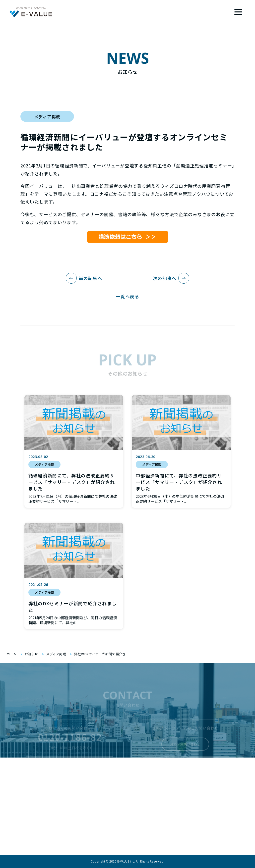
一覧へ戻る (127, 296)
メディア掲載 (47, 117)
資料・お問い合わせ (185, 747)
